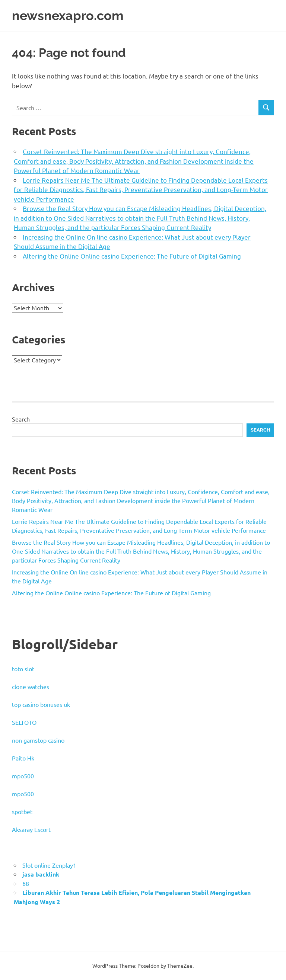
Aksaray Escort (31, 829)
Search (21, 419)
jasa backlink (41, 874)
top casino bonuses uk (41, 704)
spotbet (22, 811)
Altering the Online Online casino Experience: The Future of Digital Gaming (132, 256)
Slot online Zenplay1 (49, 865)
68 (26, 883)
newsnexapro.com (69, 15)
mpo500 (23, 776)
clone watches (31, 686)
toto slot (23, 669)
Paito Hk (23, 758)
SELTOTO (24, 722)
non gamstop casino (38, 740)
